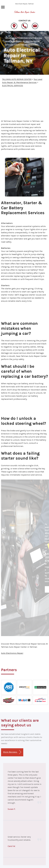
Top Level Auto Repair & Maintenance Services (23, 41)
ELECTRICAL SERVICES (27, 45)
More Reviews (12, 752)
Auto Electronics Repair (12, 653)
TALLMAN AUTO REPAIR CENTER (20, 38)
